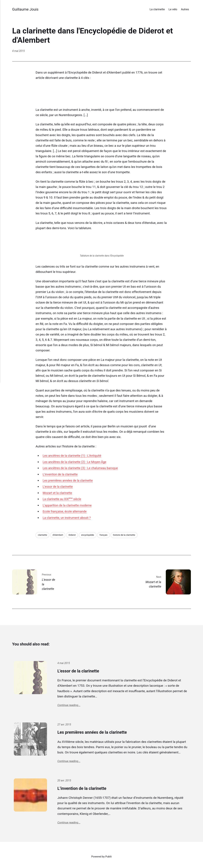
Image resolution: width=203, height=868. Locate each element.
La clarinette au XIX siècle (63, 499)
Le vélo (173, 9)
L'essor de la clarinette (58, 487)
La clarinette (157, 9)
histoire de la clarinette (127, 535)
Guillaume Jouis (26, 9)
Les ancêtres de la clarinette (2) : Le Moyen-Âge (76, 462)
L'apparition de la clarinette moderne (68, 505)
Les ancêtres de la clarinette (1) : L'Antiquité (73, 456)
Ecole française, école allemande (65, 511)
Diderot (73, 535)
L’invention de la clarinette (85, 789)
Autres (185, 9)
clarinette (43, 535)
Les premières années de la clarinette (69, 480)
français (106, 535)
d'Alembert (59, 535)
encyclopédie (89, 535)
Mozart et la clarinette (58, 493)
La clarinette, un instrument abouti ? (68, 518)
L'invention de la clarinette (61, 474)
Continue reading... (69, 706)
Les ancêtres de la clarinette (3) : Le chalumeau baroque (82, 468)
